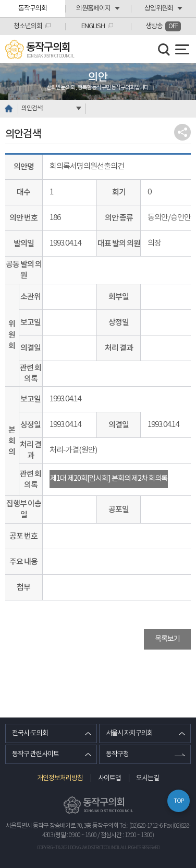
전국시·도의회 (30, 733)
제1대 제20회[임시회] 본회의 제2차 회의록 (109, 479)
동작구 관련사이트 (35, 754)
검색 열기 (164, 50)
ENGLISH (93, 26)
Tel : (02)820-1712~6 (141, 826)
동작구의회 (33, 9)
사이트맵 (109, 778)
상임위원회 (159, 9)
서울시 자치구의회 (129, 733)
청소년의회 (28, 26)
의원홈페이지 (93, 9)
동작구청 (117, 754)
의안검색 (32, 108)
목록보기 (167, 639)
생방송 (163, 26)
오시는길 (148, 778)
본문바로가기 (0, 0)
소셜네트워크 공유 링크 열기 (182, 132)
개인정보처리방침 (60, 778)
